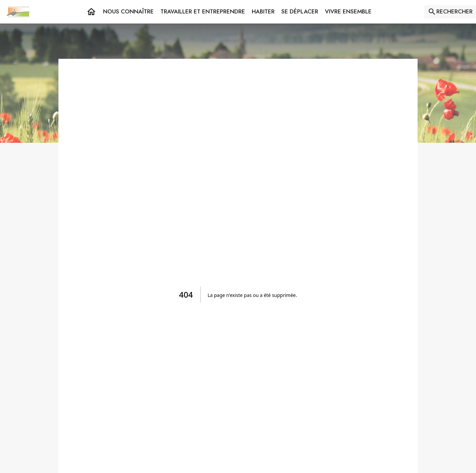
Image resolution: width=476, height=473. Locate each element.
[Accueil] (18, 12)
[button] (128, 12)
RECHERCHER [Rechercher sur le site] (455, 11)
